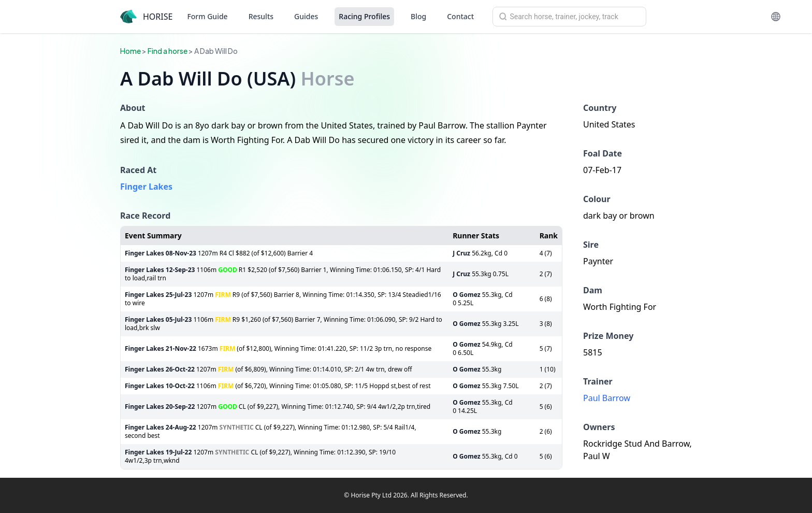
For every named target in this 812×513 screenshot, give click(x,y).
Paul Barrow (607, 398)
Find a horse (168, 51)
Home (130, 51)
